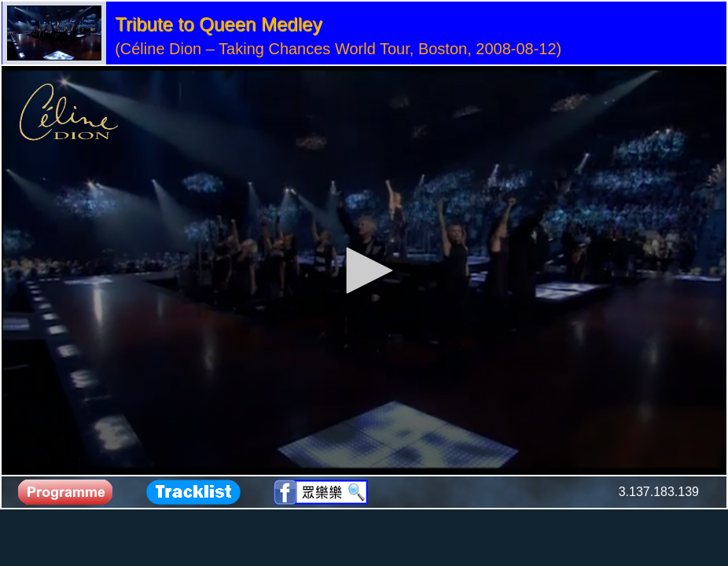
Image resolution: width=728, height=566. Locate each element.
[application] (364, 270)
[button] (364, 270)
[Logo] (69, 112)
